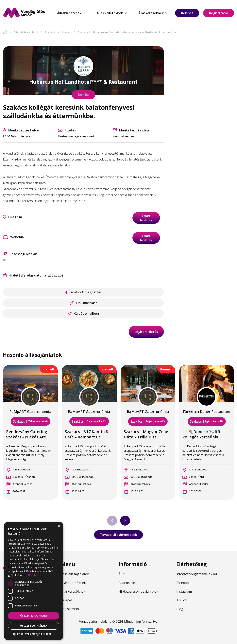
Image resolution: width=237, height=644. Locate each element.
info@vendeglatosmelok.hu (197, 574)
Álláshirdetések (71, 13)
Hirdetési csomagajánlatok (138, 591)
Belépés (187, 13)
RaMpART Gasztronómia (30, 412)
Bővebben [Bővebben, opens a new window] (34, 575)
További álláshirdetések (118, 535)
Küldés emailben (83, 314)
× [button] (59, 526)
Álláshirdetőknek (112, 13)
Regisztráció (219, 13)
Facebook (183, 583)
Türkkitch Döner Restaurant (207, 412)
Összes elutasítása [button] (34, 626)
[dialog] (34, 581)
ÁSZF (122, 574)
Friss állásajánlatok (26, 32)
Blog (180, 609)
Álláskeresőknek (153, 13)
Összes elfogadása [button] (34, 616)
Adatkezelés (127, 583)
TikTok (182, 600)
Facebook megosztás (83, 292)
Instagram (184, 591)
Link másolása (84, 303)
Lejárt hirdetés (146, 218)
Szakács (50, 32)
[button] (34, 634)
